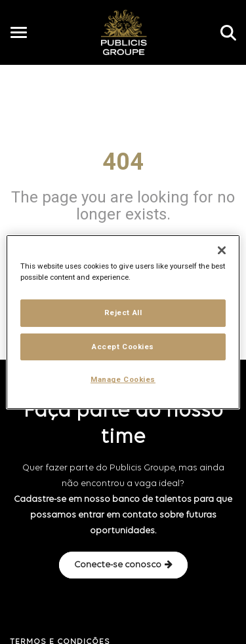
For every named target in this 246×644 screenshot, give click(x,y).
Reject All (123, 313)
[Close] (222, 250)
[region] (123, 322)
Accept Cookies (123, 347)
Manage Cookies (123, 380)
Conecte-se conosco (123, 565)
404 (123, 162)
